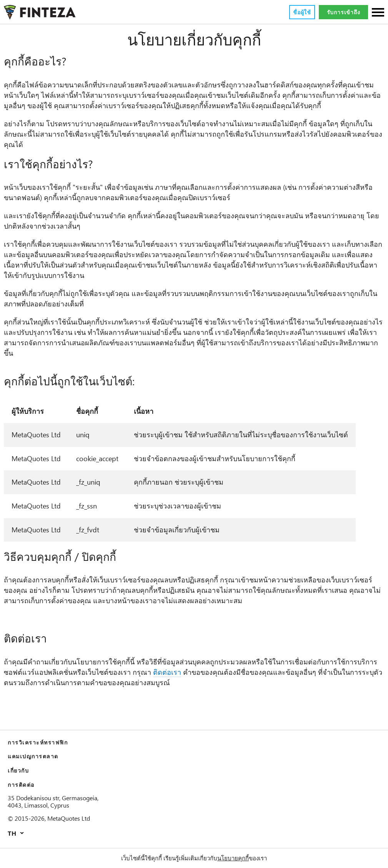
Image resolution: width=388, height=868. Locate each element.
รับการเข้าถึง (344, 12)
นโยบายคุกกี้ (233, 858)
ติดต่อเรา (167, 672)
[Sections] (378, 13)
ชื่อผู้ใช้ (302, 12)
